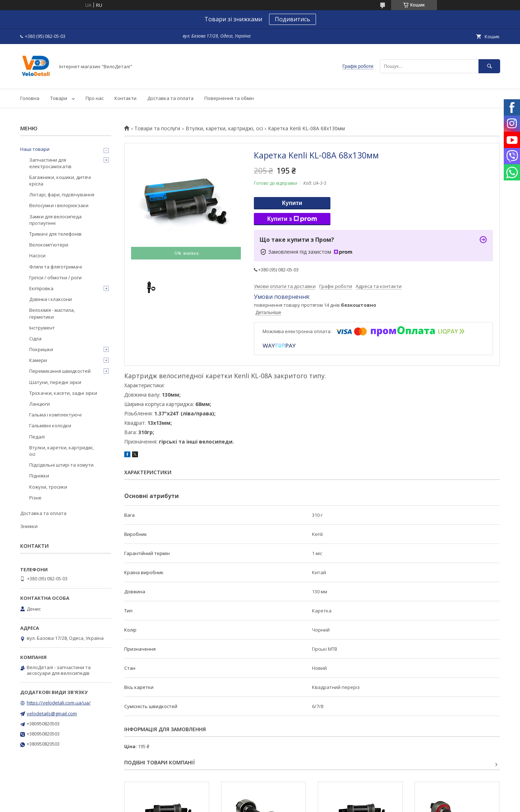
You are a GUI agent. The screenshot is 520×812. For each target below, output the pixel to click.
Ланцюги (40, 404)
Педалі (37, 437)
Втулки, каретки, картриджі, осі (224, 128)
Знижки (29, 526)
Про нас (95, 98)
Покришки (41, 349)
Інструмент (42, 328)
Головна (30, 98)
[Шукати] (489, 66)
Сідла (35, 339)
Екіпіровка (41, 288)
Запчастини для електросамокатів (50, 163)
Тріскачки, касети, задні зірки (63, 393)
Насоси (37, 256)
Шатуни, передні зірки (55, 382)
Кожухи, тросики (48, 487)
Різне (35, 498)
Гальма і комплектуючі (55, 415)
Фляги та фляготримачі (56, 267)
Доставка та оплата (170, 98)
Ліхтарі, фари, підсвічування (62, 195)
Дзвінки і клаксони (51, 299)
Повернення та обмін (229, 98)
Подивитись (292, 19)
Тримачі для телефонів (55, 234)
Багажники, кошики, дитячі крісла (60, 180)
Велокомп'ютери (49, 245)
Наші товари (35, 149)
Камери (38, 360)
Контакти (125, 98)
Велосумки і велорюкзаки (59, 205)
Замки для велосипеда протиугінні (55, 220)
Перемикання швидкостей (60, 371)
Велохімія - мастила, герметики (52, 313)
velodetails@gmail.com (52, 713)
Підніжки (39, 476)
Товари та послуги (157, 128)
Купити (292, 203)
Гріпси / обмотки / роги (55, 278)
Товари (59, 98)
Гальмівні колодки (50, 425)
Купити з (292, 219)
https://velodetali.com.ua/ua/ (59, 703)
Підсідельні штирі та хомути (61, 465)
